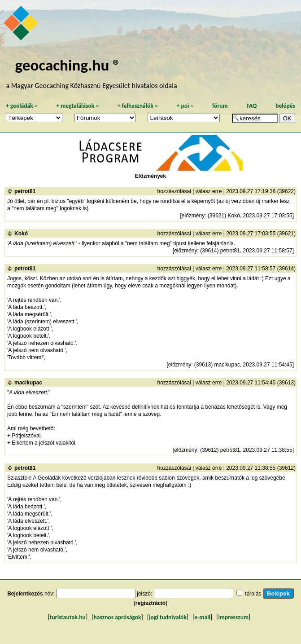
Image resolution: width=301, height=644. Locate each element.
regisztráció (150, 603)
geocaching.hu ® (68, 65)
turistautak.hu (68, 617)
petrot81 (25, 191)
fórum (220, 106)
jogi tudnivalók (168, 617)
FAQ (251, 106)
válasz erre (209, 191)
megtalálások (77, 106)
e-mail (202, 617)
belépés (285, 106)
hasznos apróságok (117, 617)
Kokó (21, 234)
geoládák (22, 106)
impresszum (233, 617)
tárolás (253, 594)
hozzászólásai (174, 191)
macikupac (28, 383)
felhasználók (138, 106)
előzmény (193, 216)
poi (185, 106)
